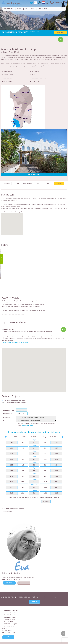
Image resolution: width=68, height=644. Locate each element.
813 (56, 465)
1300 (57, 482)
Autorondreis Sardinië (10, 613)
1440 (45, 487)
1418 (34, 487)
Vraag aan (9, 583)
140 (12, 442)
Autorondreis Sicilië (9, 620)
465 (45, 454)
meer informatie (8, 637)
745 (23, 465)
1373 (12, 487)
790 (45, 465)
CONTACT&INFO (43, 9)
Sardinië (8, 32)
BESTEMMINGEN (8, 9)
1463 (56, 487)
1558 (23, 493)
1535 (12, 493)
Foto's (17, 183)
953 (45, 471)
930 (34, 471)
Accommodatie (27, 183)
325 (56, 448)
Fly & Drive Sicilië (9, 622)
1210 (12, 482)
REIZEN (19, 9)
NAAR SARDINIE (29, 9)
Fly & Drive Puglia (9, 626)
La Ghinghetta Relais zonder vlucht (15, 400)
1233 (23, 482)
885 (12, 471)
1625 (56, 493)
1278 (45, 482)
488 (56, 454)
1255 (34, 482)
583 (23, 459)
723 (12, 465)
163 (56, 442)
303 (45, 448)
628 (45, 459)
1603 (45, 493)
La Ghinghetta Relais (33, 32)
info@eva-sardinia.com (9, 633)
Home (3, 32)
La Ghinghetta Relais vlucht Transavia (16, 403)
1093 (34, 476)
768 (34, 465)
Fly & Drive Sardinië (9, 615)
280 (12, 448)
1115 (45, 476)
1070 (23, 476)
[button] (34, 368)
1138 (57, 476)
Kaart (48, 183)
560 (12, 459)
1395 (23, 487)
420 (12, 454)
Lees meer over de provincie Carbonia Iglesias (15, 343)
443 (34, 454)
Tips (38, 183)
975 (56, 471)
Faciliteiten (6, 183)
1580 (34, 493)
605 (34, 459)
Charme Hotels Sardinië (19, 32)
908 (23, 471)
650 (57, 459)
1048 (12, 476)
